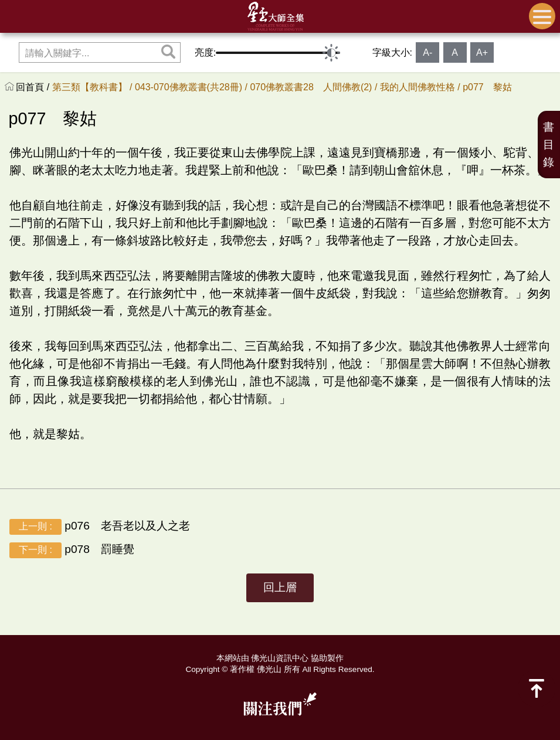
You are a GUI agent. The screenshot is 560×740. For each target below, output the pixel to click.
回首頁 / (34, 87)
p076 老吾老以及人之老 (100, 527)
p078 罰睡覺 (72, 550)
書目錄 (549, 145)
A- (427, 52)
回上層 (280, 587)
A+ (482, 52)
